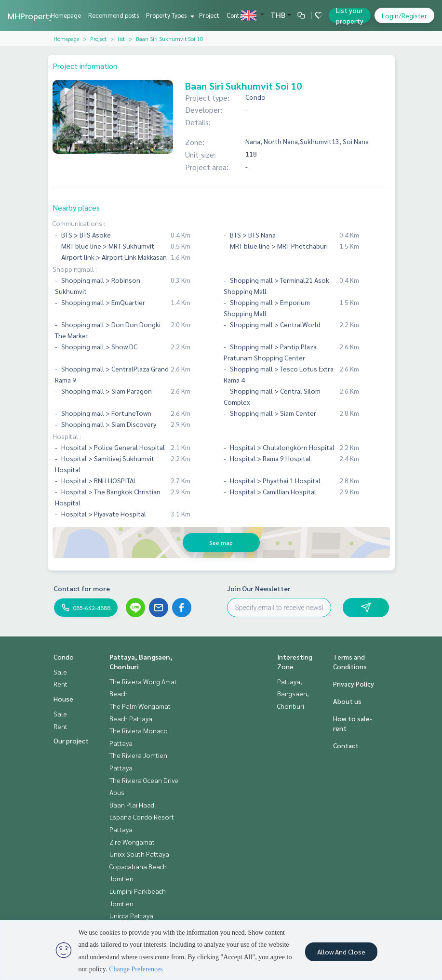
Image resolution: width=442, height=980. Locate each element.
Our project (71, 741)
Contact (238, 15)
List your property (350, 15)
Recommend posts (114, 15)
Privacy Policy (354, 684)
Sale (60, 672)
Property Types (169, 15)
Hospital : (67, 436)
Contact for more (82, 588)
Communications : (79, 223)
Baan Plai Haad (132, 805)
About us (347, 701)
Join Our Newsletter (259, 588)
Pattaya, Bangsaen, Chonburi (293, 694)
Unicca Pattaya (131, 915)
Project (209, 15)
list (121, 39)
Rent (60, 684)
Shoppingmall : (75, 269)
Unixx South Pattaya (139, 854)
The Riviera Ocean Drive (144, 780)
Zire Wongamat (132, 842)
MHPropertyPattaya (46, 16)
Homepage (66, 15)
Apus (117, 792)
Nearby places (76, 207)
